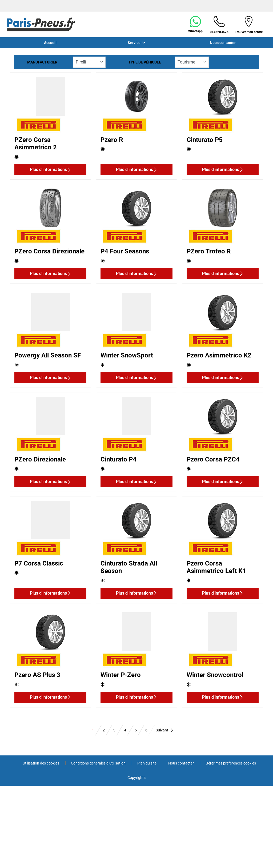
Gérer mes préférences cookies (231, 763)
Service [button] (134, 43)
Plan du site (147, 763)
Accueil (50, 43)
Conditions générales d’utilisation (99, 763)
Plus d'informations (51, 170)
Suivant (165, 730)
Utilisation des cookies (41, 763)
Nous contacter (223, 43)
